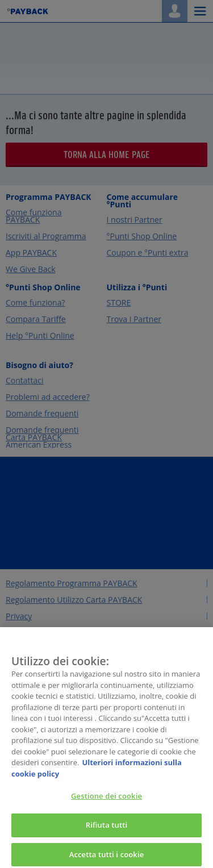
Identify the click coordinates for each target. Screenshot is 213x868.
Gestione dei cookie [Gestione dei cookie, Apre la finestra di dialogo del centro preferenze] (106, 800)
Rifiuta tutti (107, 829)
